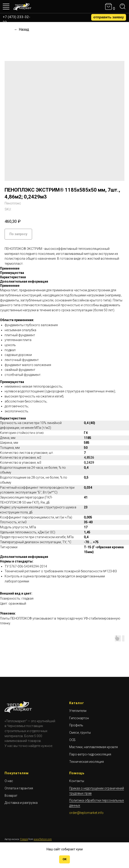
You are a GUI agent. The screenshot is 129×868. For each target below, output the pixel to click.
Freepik (24, 839)
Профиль (76, 725)
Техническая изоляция (86, 762)
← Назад (22, 29)
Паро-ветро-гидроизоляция (90, 754)
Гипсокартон (79, 718)
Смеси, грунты (80, 733)
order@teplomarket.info (86, 813)
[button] (109, 17)
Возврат (11, 796)
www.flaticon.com (43, 839)
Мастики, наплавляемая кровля (93, 747)
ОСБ (72, 740)
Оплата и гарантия (19, 788)
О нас (9, 781)
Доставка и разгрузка (21, 803)
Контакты (77, 781)
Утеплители (78, 711)
